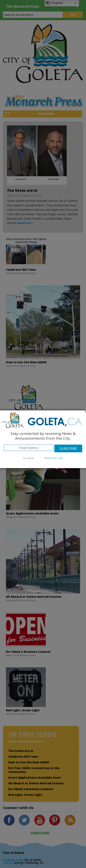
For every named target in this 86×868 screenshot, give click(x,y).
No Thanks (28, 458)
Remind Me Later (54, 458)
